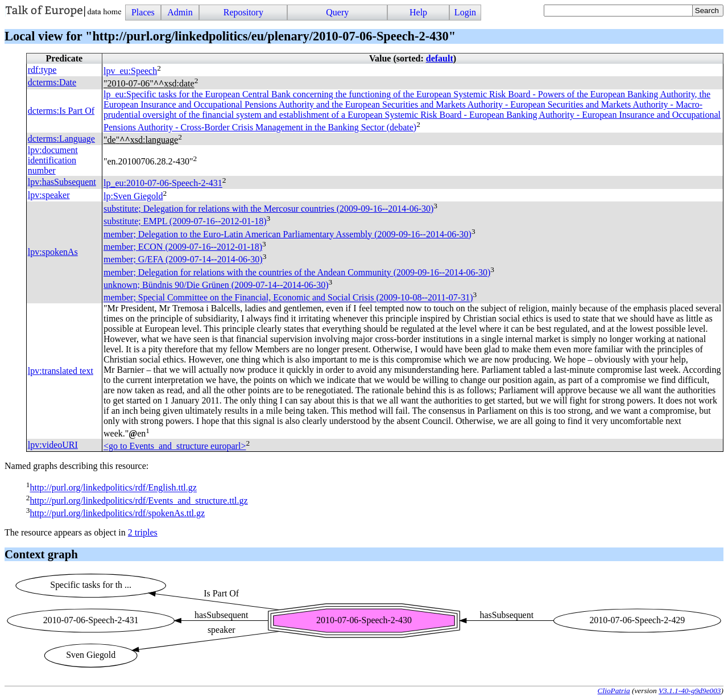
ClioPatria (614, 691)
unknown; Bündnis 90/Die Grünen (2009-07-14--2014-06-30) (216, 285)
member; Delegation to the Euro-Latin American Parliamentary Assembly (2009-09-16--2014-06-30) (288, 234)
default (440, 58)
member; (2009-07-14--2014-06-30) (183, 260)
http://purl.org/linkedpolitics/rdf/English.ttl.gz (113, 488)
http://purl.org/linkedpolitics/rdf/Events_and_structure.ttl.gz (138, 501)
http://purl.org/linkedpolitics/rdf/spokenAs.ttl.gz (117, 513)
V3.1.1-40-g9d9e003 (690, 691)
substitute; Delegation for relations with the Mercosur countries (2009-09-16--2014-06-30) (268, 209)
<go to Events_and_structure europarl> (175, 446)
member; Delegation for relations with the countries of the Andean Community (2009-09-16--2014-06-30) (297, 272)
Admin (180, 12)
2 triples (143, 532)
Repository (243, 12)
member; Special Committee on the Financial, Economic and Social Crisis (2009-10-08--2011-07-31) (288, 298)
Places (143, 12)
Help (418, 12)
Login (465, 12)
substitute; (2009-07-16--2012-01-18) (185, 222)
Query (337, 12)
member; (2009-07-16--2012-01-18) (183, 247)
